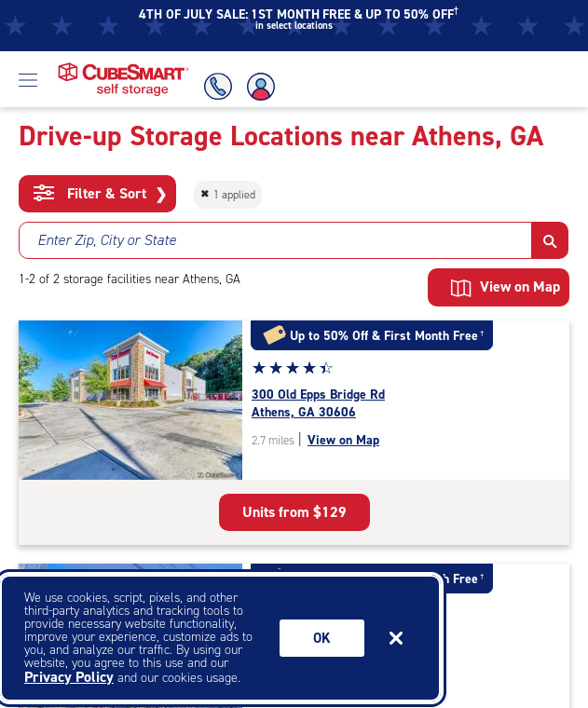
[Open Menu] (28, 79)
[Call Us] (215, 86)
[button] (550, 240)
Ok (322, 638)
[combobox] (275, 240)
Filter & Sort (100, 194)
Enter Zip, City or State (107, 240)
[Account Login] (262, 86)
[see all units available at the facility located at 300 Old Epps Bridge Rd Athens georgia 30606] (410, 404)
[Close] (396, 638)
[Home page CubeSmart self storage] (123, 68)
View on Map (506, 287)
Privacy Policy (69, 677)
